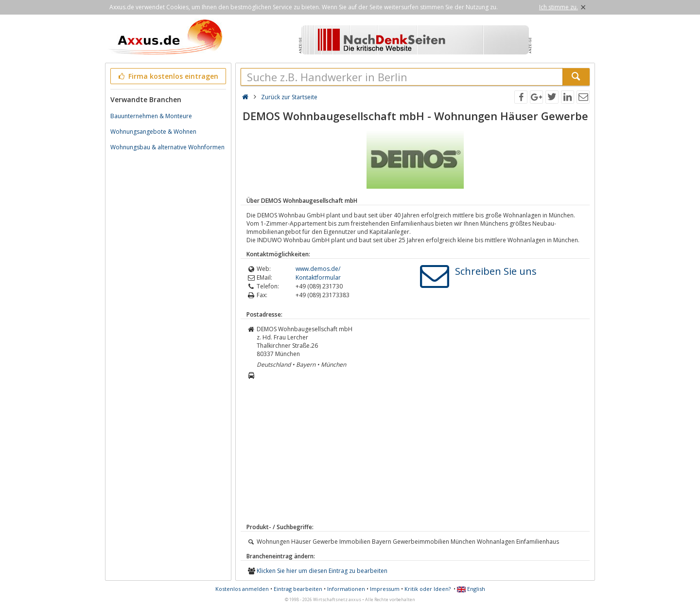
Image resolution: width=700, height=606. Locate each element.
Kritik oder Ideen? (428, 589)
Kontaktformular (318, 277)
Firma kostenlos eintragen (167, 76)
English (471, 589)
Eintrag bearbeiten (298, 589)
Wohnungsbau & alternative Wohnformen (167, 147)
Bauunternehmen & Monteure (151, 116)
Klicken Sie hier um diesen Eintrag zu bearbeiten (322, 571)
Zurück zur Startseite (289, 97)
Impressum (385, 589)
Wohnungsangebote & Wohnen (153, 132)
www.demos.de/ (318, 269)
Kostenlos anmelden (242, 589)
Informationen (346, 589)
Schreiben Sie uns (496, 271)
